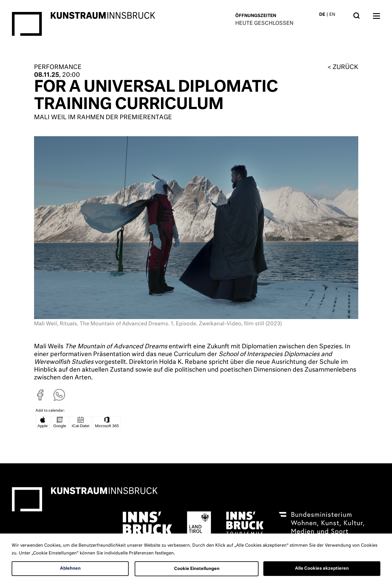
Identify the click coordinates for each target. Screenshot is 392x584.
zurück (345, 67)
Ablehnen (70, 568)
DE (322, 15)
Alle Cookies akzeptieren (322, 568)
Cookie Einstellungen (197, 569)
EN (332, 15)
